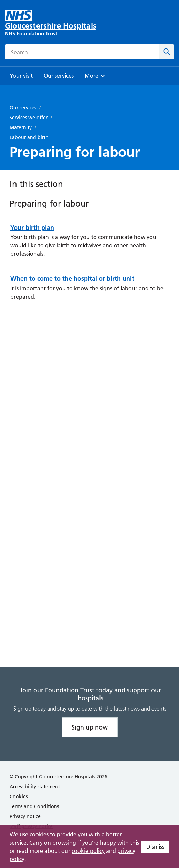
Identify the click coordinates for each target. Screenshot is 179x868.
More (96, 78)
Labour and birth (29, 137)
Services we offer (29, 118)
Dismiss (155, 847)
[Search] (167, 52)
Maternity (21, 127)
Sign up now (90, 727)
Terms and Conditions (34, 806)
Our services (23, 108)
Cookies (19, 797)
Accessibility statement (35, 787)
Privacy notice (25, 816)
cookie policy (88, 851)
